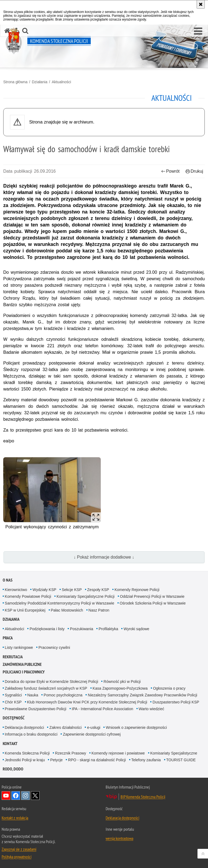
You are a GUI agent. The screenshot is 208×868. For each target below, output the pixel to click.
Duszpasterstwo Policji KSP (176, 702)
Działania (40, 82)
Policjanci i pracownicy (24, 672)
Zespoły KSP (98, 590)
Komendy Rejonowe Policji (137, 590)
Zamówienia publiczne (22, 664)
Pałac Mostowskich (67, 610)
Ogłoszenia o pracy (169, 688)
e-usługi (94, 727)
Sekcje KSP (72, 590)
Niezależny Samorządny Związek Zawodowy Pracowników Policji (142, 695)
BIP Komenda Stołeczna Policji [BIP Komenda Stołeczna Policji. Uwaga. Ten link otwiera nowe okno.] (143, 797)
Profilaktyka (108, 629)
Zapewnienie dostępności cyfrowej (92, 734)
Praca (8, 638)
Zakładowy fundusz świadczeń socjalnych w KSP (46, 688)
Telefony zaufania (146, 760)
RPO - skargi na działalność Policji (97, 760)
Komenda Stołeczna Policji (27, 753)
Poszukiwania (82, 629)
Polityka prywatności (17, 857)
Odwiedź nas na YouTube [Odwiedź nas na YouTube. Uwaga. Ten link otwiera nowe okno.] (6, 796)
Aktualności (61, 82)
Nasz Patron (99, 610)
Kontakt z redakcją (15, 818)
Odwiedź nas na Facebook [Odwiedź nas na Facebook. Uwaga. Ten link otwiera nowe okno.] (16, 796)
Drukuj (194, 171)
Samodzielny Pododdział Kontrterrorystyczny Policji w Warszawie (60, 603)
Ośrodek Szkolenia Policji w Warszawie (153, 603)
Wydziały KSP (44, 590)
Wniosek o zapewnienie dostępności (136, 727)
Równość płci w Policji (122, 682)
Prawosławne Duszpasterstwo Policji (36, 709)
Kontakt (10, 744)
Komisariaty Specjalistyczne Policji (86, 596)
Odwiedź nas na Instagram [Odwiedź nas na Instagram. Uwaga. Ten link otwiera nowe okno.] (25, 796)
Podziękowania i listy (47, 629)
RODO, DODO (13, 769)
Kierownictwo (16, 590)
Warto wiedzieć (151, 709)
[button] (198, 31)
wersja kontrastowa (119, 838)
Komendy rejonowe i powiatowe (118, 753)
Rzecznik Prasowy (70, 753)
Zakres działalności (65, 727)
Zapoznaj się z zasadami (19, 849)
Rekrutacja (13, 657)
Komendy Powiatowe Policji (28, 596)
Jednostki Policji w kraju (25, 760)
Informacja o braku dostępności (31, 734)
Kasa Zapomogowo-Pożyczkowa (120, 688)
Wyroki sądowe (136, 629)
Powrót (170, 171)
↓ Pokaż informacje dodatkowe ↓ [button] (104, 557)
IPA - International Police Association (103, 709)
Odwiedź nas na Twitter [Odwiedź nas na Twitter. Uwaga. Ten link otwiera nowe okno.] (35, 796)
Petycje (56, 760)
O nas (8, 580)
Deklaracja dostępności (25, 727)
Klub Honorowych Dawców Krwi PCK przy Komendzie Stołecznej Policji (87, 702)
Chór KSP (13, 702)
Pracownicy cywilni (54, 647)
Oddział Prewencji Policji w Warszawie (152, 596)
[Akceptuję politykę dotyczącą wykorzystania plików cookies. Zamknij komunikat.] (201, 4)
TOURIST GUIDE (181, 760)
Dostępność (14, 718)
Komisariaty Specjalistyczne (174, 753)
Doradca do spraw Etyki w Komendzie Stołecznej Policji (52, 682)
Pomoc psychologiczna (63, 695)
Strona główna (15, 82)
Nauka (33, 695)
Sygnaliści (13, 695)
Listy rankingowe (19, 647)
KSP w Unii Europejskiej (25, 610)
